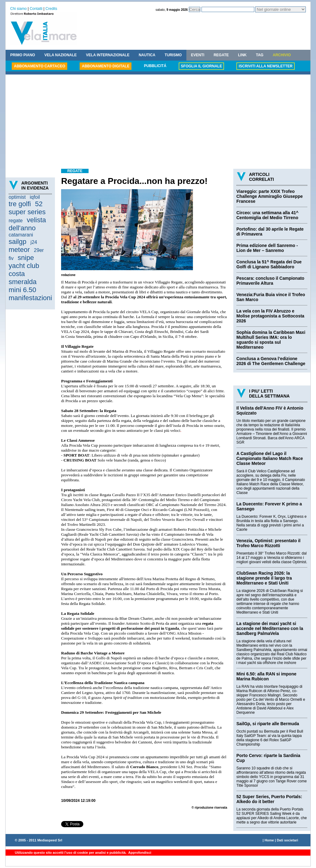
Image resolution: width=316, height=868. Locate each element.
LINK (242, 55)
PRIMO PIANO (23, 55)
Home (269, 840)
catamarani (21, 235)
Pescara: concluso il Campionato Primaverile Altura (270, 281)
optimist (17, 197)
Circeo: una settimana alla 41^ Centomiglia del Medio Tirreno (267, 215)
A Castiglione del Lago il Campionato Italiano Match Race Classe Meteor (270, 458)
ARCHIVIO (282, 55)
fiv (11, 258)
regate (16, 221)
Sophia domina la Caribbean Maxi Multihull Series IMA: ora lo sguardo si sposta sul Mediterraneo (271, 340)
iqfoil (35, 197)
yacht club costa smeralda (24, 274)
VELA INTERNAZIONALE (108, 55)
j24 (34, 242)
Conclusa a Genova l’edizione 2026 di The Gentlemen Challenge (271, 361)
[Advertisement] (158, 122)
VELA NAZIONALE (61, 55)
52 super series (27, 208)
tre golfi (20, 204)
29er (39, 250)
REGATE (221, 55)
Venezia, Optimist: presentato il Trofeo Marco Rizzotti (268, 543)
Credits (51, 9)
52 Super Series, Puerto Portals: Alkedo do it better (269, 799)
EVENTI (198, 55)
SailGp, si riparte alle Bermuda (268, 724)
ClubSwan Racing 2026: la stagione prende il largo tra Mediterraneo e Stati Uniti (264, 578)
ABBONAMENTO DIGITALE (106, 66)
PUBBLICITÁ (155, 66)
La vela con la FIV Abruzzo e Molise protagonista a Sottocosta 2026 (270, 316)
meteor (19, 250)
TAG (260, 55)
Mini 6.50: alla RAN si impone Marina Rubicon (266, 676)
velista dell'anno (27, 224)
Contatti (36, 9)
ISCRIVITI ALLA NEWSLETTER (265, 66)
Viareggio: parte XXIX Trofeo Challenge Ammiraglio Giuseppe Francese (270, 196)
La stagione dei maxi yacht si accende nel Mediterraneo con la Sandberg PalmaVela (270, 628)
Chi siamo (18, 9)
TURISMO (173, 55)
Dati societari (287, 840)
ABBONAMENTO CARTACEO (39, 66)
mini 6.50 (22, 290)
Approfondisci (139, 853)
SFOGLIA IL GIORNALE (201, 66)
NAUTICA (147, 55)
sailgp (17, 242)
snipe (26, 258)
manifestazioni (30, 298)
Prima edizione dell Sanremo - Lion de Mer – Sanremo (267, 248)
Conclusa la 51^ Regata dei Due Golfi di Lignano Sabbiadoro (269, 264)
